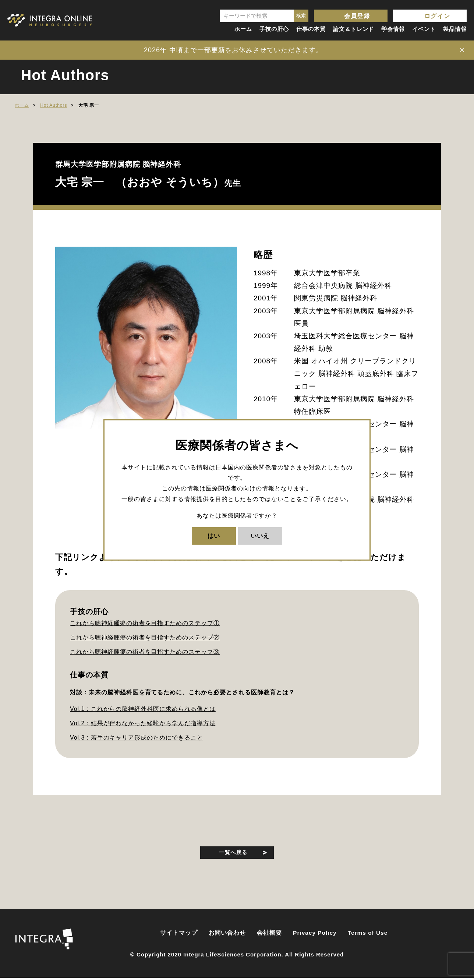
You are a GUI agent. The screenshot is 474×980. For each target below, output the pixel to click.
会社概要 (269, 935)
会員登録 (357, 16)
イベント (424, 29)
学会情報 (393, 29)
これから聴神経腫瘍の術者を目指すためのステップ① (145, 623)
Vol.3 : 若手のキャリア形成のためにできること (137, 738)
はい (214, 535)
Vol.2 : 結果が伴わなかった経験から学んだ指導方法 (143, 723)
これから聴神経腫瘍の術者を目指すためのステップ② (145, 637)
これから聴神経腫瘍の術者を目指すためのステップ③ (145, 652)
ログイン (437, 16)
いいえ (260, 535)
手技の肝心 (274, 29)
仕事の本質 (311, 29)
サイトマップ (179, 935)
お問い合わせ (227, 935)
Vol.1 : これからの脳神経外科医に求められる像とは (143, 709)
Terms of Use (368, 935)
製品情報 (455, 29)
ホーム (243, 29)
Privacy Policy (315, 935)
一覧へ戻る (234, 853)
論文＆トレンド (354, 29)
